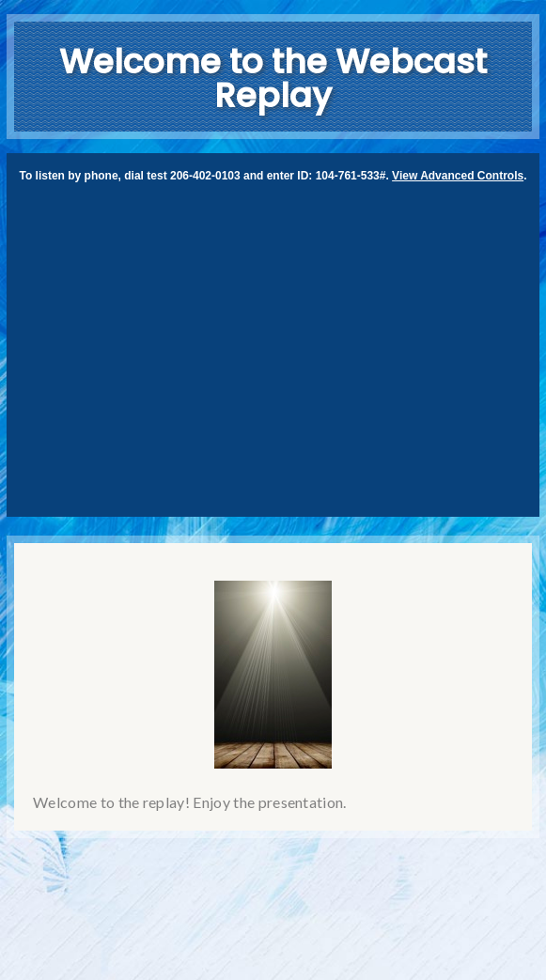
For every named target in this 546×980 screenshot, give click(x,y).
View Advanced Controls (458, 176)
